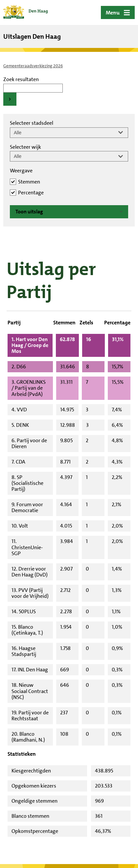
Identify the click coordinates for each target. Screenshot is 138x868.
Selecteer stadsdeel (32, 123)
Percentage (31, 193)
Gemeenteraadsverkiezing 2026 (33, 66)
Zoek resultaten (21, 79)
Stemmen (29, 182)
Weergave (21, 171)
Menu (113, 13)
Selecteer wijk (25, 147)
